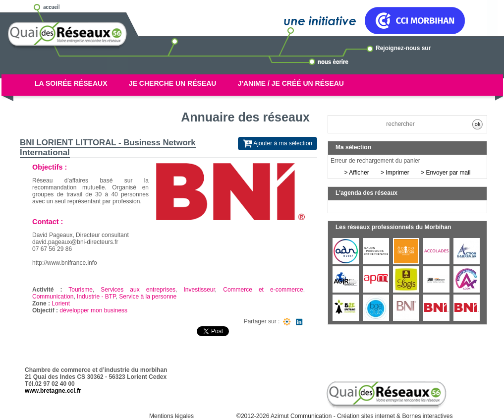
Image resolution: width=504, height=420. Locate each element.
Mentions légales (171, 416)
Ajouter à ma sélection (278, 144)
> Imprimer (395, 173)
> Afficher (357, 173)
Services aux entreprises (138, 290)
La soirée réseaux (71, 83)
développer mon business (93, 310)
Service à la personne (148, 297)
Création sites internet (366, 416)
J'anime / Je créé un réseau (291, 83)
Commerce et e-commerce (263, 290)
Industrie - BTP (96, 297)
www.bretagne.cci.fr (53, 391)
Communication (53, 297)
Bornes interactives (427, 416)
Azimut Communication (301, 416)
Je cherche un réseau (173, 83)
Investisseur (199, 290)
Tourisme (81, 290)
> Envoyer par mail (446, 173)
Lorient (61, 303)
